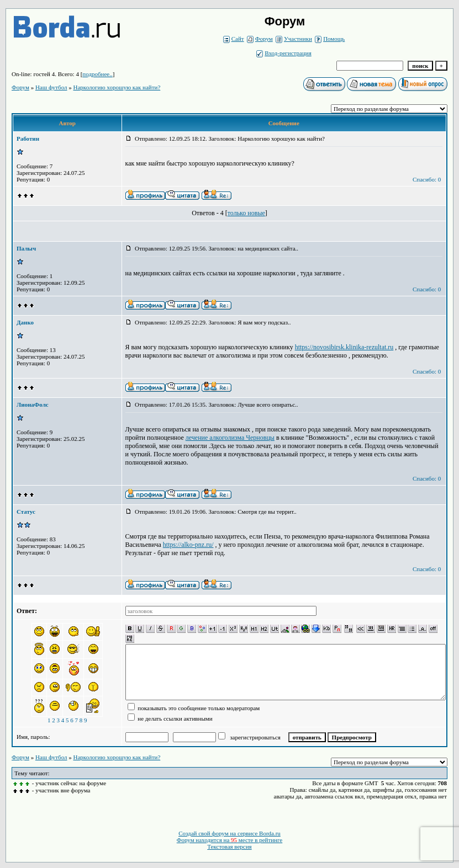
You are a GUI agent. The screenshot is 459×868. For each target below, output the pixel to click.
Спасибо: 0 (427, 179)
